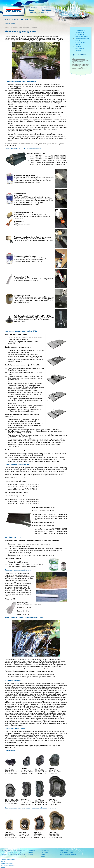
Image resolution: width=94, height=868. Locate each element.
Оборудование (46, 10)
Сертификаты (80, 48)
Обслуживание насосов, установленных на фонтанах (80, 60)
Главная (7, 28)
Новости (78, 46)
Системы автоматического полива (81, 42)
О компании (33, 8)
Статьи (43, 856)
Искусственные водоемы (67, 852)
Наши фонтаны (80, 32)
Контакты (45, 8)
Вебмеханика (5, 855)
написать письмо (10, 23)
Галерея (32, 10)
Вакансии (31, 852)
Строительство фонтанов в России (8, 861)
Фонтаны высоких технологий (38, 12)
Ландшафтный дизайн (16, 28)
